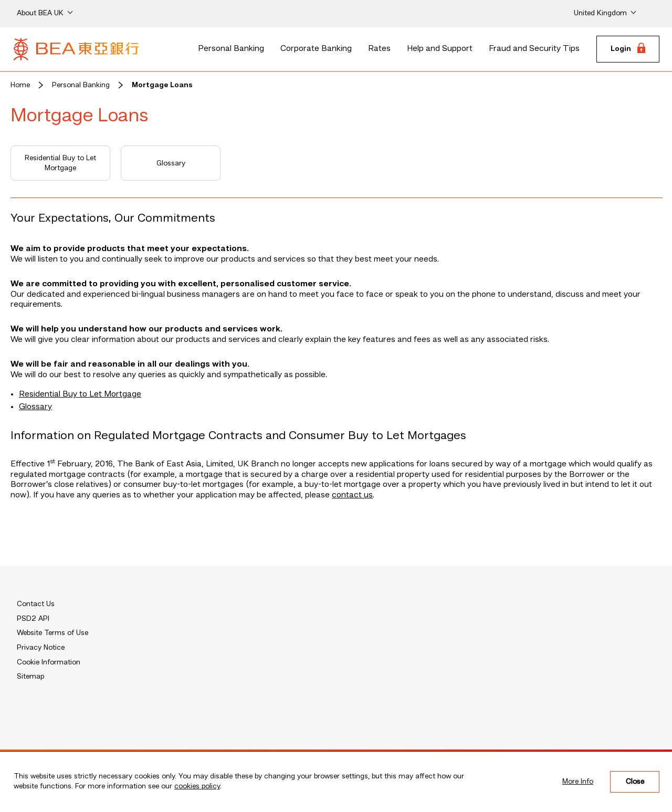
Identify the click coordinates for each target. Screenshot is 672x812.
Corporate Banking (316, 49)
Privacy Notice (41, 648)
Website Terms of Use (52, 633)
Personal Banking (231, 49)
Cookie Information (49, 662)
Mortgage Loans (162, 85)
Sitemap (30, 676)
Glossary (171, 163)
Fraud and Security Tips (534, 49)
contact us (352, 495)
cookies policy (197, 786)
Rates (379, 49)
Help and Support (440, 49)
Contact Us (36, 604)
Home (20, 85)
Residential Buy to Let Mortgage (60, 163)
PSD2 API (33, 619)
